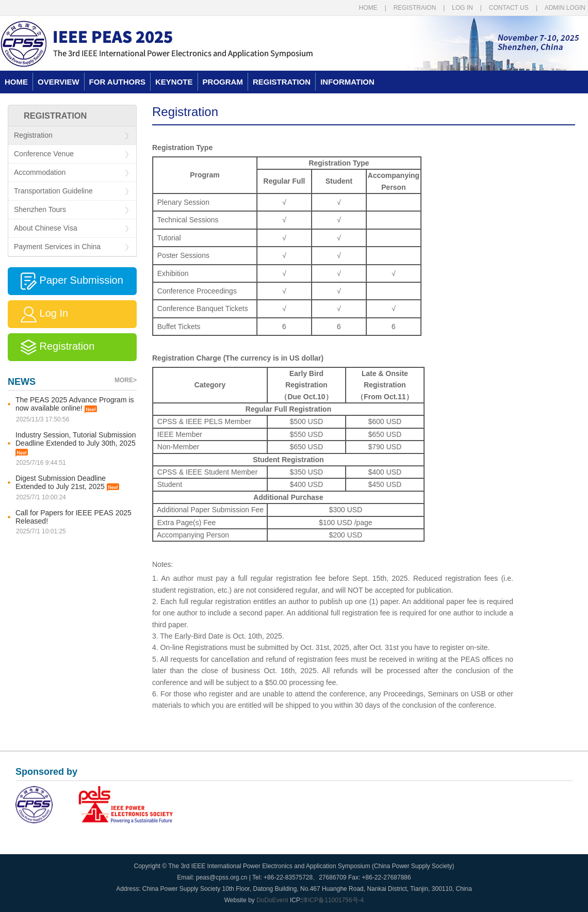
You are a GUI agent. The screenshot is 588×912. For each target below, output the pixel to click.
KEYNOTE (174, 82)
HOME (368, 8)
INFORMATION (347, 82)
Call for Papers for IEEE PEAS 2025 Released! (73, 517)
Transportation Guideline (71, 191)
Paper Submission (66, 281)
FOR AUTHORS (117, 82)
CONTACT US (509, 8)
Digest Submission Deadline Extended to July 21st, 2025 (67, 483)
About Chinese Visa (71, 228)
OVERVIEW (59, 82)
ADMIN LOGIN (565, 8)
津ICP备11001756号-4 (333, 900)
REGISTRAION (415, 8)
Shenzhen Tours (71, 210)
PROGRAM (223, 82)
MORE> (126, 380)
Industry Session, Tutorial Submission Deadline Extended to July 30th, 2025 (76, 444)
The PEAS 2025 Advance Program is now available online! (75, 404)
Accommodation (71, 173)
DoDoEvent (272, 900)
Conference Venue (71, 154)
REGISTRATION (282, 82)
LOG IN (462, 8)
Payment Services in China (71, 247)
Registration (71, 135)
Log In (38, 314)
